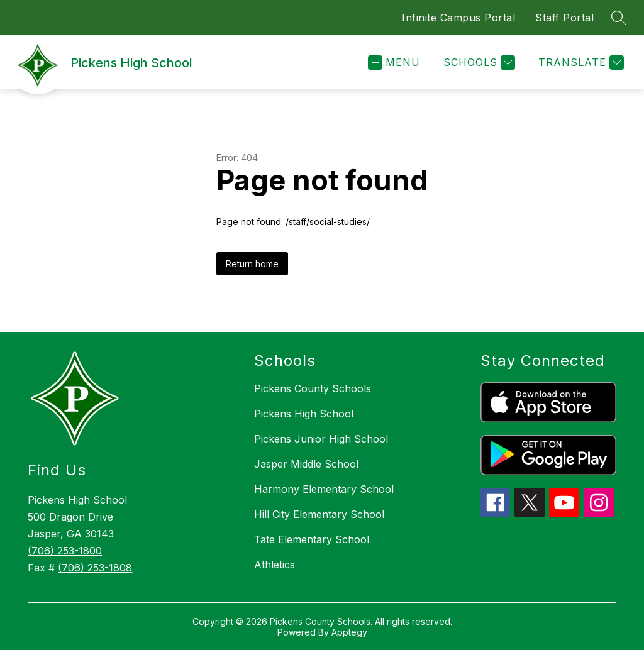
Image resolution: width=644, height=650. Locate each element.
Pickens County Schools (313, 388)
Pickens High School (304, 414)
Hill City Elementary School (319, 514)
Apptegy (349, 632)
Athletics (275, 565)
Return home (252, 264)
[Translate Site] (580, 63)
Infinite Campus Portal (458, 18)
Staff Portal (564, 18)
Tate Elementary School (312, 539)
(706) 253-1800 (65, 551)
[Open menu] (394, 63)
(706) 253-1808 (95, 568)
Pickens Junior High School (321, 439)
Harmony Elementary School (324, 489)
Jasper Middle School (306, 464)
